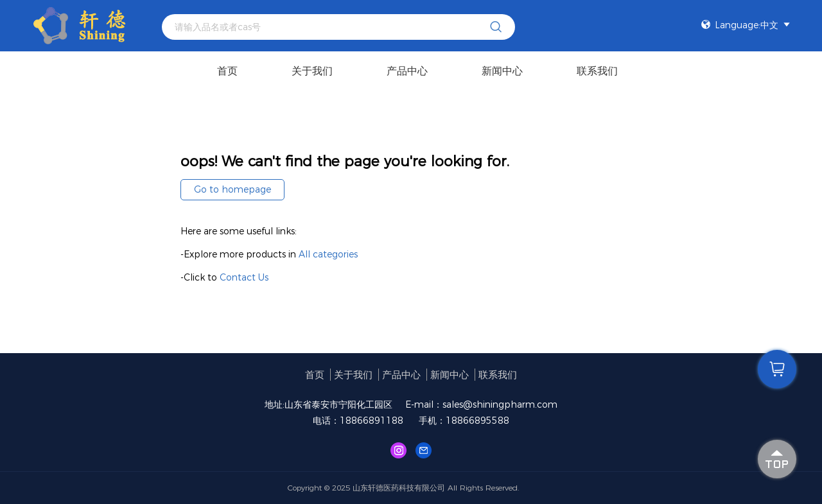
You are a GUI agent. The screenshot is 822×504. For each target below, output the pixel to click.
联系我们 (597, 71)
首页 (227, 71)
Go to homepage (232, 189)
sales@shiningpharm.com (500, 404)
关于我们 (312, 71)
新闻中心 (502, 71)
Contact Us (244, 277)
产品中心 (407, 71)
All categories (328, 254)
